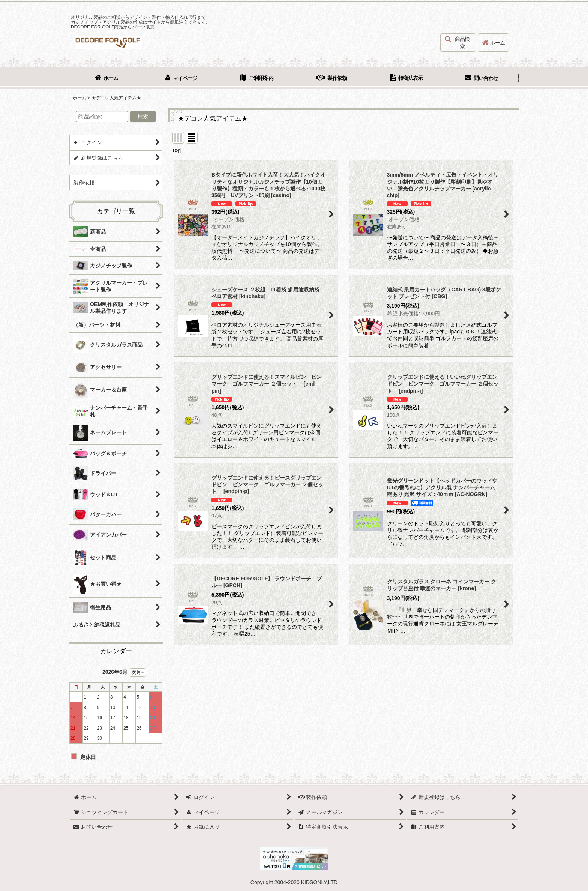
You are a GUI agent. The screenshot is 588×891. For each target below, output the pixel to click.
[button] (458, 43)
